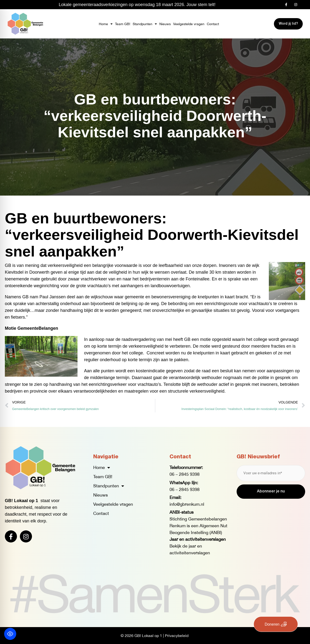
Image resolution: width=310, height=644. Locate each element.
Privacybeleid (177, 636)
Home (106, 24)
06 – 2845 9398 (185, 474)
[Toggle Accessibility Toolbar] (10, 634)
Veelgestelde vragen (189, 24)
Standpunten (145, 24)
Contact (213, 24)
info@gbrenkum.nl (187, 504)
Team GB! (123, 24)
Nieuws (165, 24)
